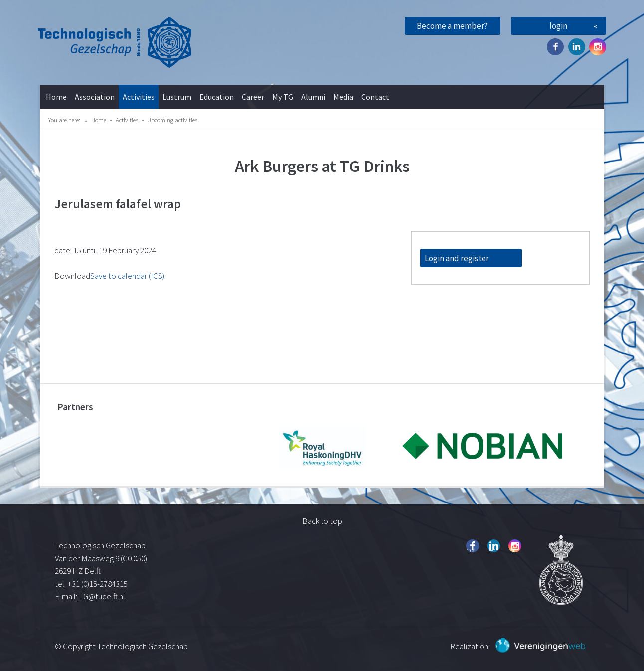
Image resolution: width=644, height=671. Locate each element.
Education (217, 97)
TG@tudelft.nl (103, 596)
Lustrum (177, 97)
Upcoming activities (172, 120)
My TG (283, 97)
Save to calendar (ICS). (128, 276)
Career (253, 97)
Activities (139, 97)
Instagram (598, 47)
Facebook (555, 47)
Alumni (313, 97)
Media (343, 97)
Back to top (322, 521)
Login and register (457, 258)
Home (56, 97)
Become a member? (452, 26)
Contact (375, 97)
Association (95, 97)
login (558, 26)
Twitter (577, 47)
